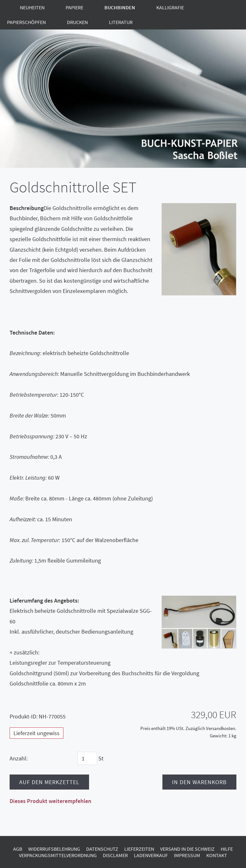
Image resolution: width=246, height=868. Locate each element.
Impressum (187, 855)
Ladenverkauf (151, 855)
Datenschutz (102, 849)
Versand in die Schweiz (187, 849)
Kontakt (217, 855)
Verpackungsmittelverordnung (58, 855)
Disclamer (115, 855)
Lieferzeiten (139, 849)
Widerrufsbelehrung (54, 849)
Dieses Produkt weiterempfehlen (50, 801)
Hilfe (227, 849)
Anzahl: (19, 758)
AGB (18, 849)
